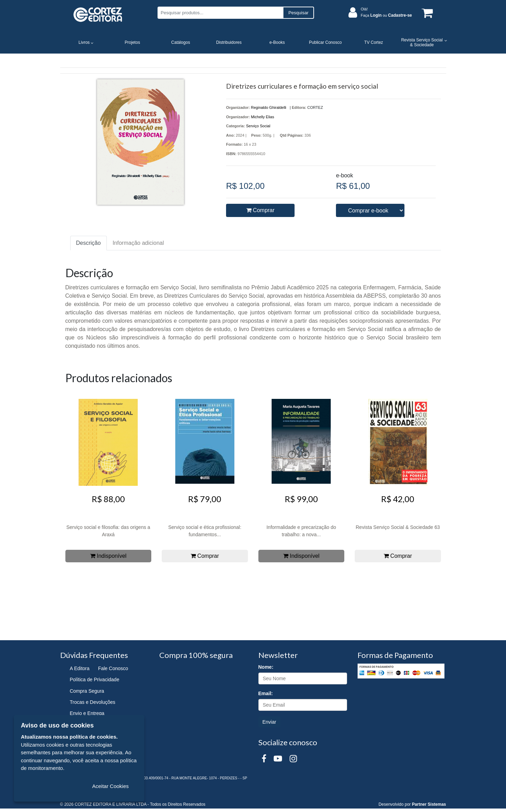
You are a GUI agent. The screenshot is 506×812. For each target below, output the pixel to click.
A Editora (80, 668)
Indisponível (108, 556)
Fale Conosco (113, 668)
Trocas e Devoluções (93, 702)
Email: (266, 693)
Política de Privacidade (95, 680)
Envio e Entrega (87, 713)
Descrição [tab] (89, 243)
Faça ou (386, 15)
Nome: (266, 667)
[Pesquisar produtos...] (220, 13)
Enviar (270, 722)
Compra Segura (87, 691)
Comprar (260, 210)
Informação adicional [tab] (138, 243)
